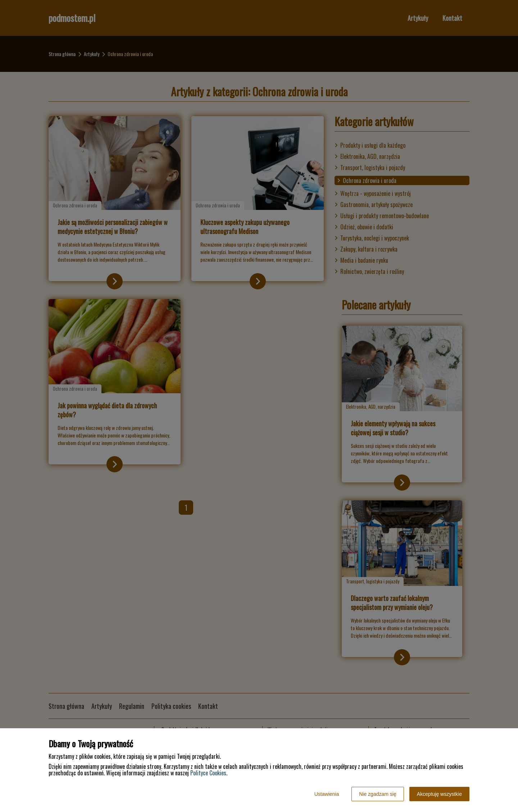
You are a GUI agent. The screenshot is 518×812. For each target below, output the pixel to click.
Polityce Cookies (208, 773)
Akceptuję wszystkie (439, 794)
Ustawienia (327, 794)
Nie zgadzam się (378, 794)
